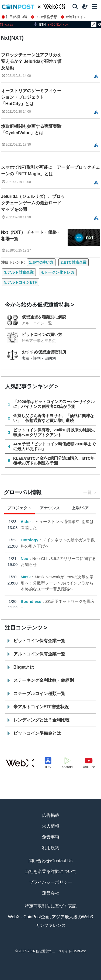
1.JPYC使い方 (41, 262)
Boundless (31, 601)
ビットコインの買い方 (42, 334)
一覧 (88, 492)
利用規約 (51, 848)
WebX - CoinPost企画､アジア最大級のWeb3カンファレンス (51, 921)
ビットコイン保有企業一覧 (39, 641)
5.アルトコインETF (20, 282)
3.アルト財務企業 (19, 272)
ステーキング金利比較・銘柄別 (44, 680)
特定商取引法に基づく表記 (51, 906)
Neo (24, 558)
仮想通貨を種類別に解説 (44, 317)
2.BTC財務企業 (74, 262)
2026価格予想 (44, 17)
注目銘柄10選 (14, 17)
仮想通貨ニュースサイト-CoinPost (61, 951)
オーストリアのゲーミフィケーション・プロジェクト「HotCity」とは (31, 97)
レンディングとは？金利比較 (41, 720)
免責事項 (51, 837)
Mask (26, 577)
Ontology (29, 540)
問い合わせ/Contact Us (51, 861)
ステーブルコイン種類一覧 (39, 694)
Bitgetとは (24, 667)
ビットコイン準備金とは (37, 733)
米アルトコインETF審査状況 (41, 707)
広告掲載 (51, 815)
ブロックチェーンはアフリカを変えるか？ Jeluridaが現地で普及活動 (32, 61)
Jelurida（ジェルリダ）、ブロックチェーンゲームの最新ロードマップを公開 (33, 203)
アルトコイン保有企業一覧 (39, 654)
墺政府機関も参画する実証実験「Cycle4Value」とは (31, 130)
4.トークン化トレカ (58, 272)
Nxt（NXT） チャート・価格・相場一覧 (31, 235)
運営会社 (51, 893)
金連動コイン (74, 17)
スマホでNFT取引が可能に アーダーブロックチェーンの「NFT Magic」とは (50, 171)
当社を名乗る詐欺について (51, 871)
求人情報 (51, 826)
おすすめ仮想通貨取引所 (44, 352)
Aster (26, 522)
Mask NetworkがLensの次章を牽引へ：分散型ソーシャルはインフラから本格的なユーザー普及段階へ (57, 583)
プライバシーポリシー (51, 882)
